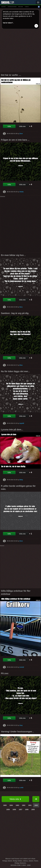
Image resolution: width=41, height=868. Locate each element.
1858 (14, 809)
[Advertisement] (20, 51)
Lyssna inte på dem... (12, 430)
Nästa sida (15, 799)
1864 (11, 805)
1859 (8, 809)
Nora (21, 307)
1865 (5, 805)
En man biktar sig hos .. (13, 255)
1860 (36, 805)
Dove (21, 133)
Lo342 (21, 788)
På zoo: (5, 673)
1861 (30, 805)
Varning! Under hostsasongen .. (17, 732)
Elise (21, 365)
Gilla (9, 126)
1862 (24, 805)
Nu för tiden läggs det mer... (15, 371)
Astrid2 (22, 667)
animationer (12, 7)
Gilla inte (22, 126)
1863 (17, 805)
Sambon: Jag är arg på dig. (15, 313)
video (27, 7)
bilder (21, 7)
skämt (3, 7)
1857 (20, 809)
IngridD (22, 423)
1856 (27, 809)
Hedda (21, 192)
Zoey (21, 725)
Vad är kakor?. (8, 23)
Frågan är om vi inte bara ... (15, 140)
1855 (33, 809)
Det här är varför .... (11, 75)
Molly (21, 480)
